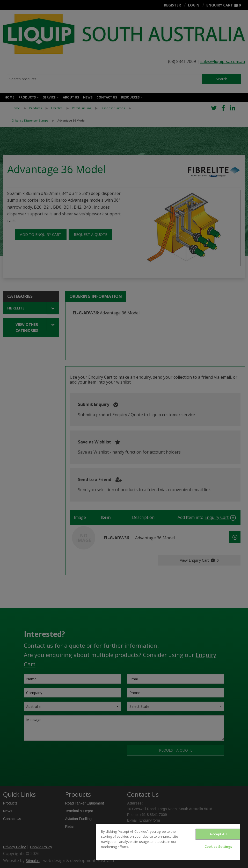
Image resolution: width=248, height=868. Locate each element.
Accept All (218, 834)
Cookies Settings (218, 846)
